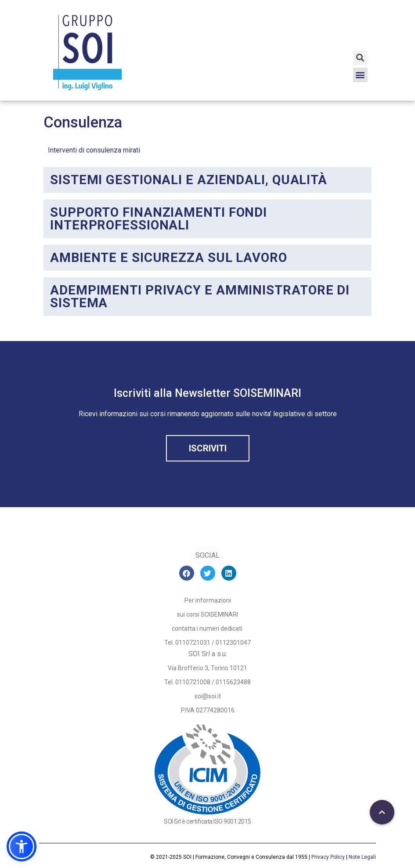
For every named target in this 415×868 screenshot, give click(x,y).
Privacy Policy (328, 857)
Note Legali (362, 857)
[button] (360, 75)
